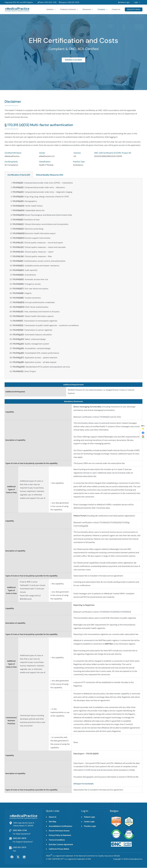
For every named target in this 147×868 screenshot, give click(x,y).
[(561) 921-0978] (10, 839)
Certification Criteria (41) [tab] (19, 175)
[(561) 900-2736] (10, 831)
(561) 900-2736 (50, 2)
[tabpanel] (73, 279)
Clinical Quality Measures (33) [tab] (49, 175)
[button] (140, 2)
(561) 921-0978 (73, 2)
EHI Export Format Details (83, 784)
